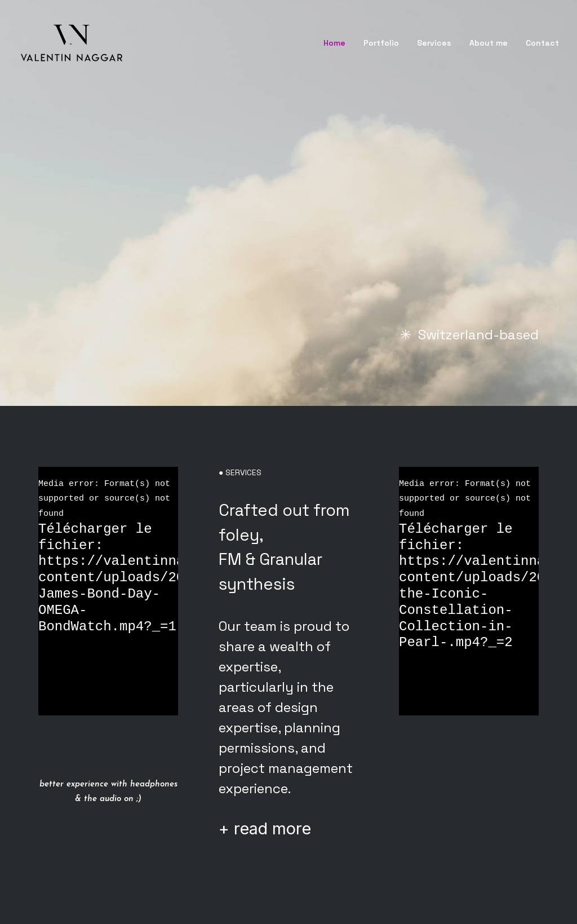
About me (489, 43)
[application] (108, 591)
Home (334, 43)
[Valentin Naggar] (72, 43)
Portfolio (381, 43)
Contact (542, 43)
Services (434, 43)
